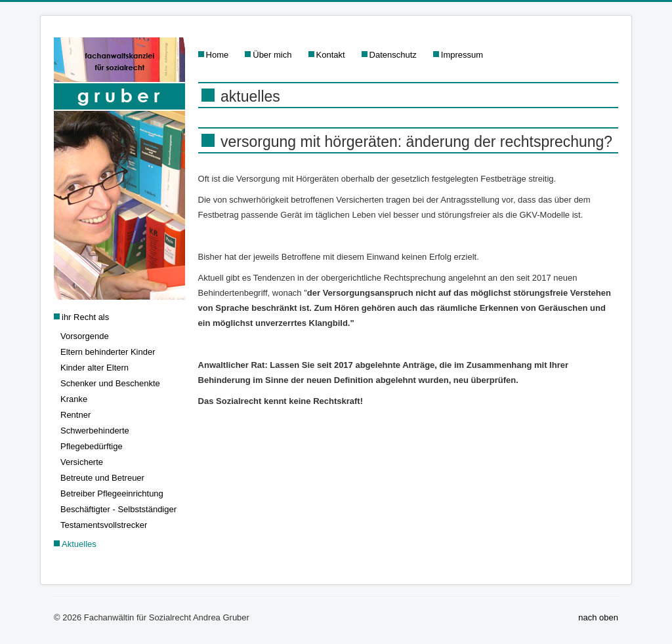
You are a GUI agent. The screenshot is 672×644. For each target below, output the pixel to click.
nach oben (598, 617)
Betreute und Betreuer (102, 478)
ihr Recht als (85, 317)
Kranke (74, 399)
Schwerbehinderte (95, 431)
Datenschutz (393, 55)
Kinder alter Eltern (94, 368)
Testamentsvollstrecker (104, 525)
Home (218, 55)
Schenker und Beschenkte (110, 383)
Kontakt (331, 55)
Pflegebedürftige (92, 446)
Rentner (75, 415)
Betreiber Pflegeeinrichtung (112, 493)
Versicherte (82, 462)
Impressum (462, 55)
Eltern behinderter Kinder (108, 352)
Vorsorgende (85, 336)
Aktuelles (79, 544)
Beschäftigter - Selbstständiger (118, 509)
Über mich (272, 55)
